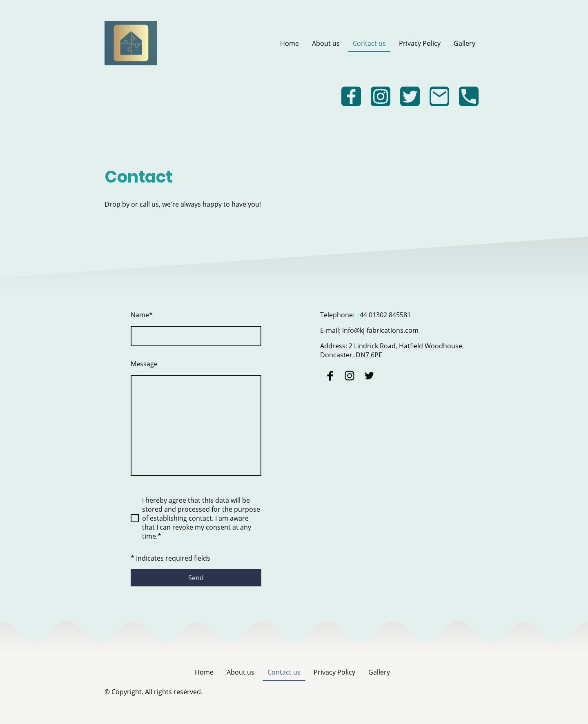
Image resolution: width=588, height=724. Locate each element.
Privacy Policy (420, 43)
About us (326, 43)
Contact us (369, 43)
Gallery (464, 43)
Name (142, 315)
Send (196, 578)
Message (144, 364)
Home (290, 43)
